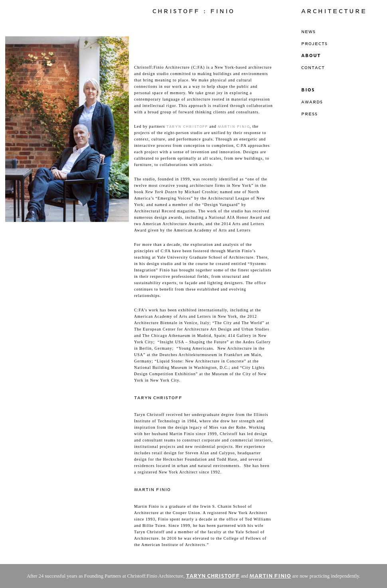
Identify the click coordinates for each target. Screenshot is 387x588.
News (308, 32)
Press (309, 114)
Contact (313, 67)
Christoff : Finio (193, 11)
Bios (308, 90)
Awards (312, 102)
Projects (314, 44)
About (311, 55)
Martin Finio (234, 127)
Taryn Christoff (187, 127)
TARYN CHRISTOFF (213, 576)
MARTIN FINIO (270, 576)
